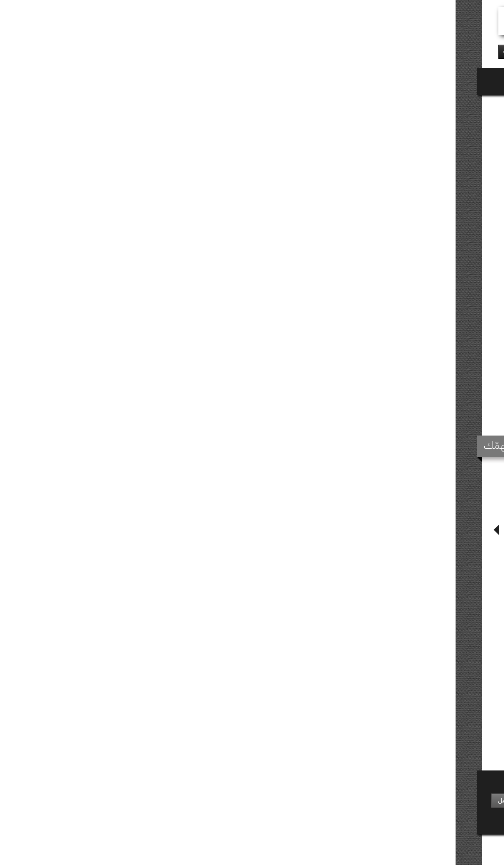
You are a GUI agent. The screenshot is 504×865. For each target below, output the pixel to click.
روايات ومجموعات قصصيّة (401, 106)
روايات (444, 106)
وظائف (314, 805)
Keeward (422, 847)
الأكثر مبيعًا (383, 805)
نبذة (464, 796)
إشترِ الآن (255, 266)
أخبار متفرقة (236, 796)
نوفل (463, 106)
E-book (215, 266)
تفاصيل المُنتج (340, 396)
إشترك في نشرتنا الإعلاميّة (131, 784)
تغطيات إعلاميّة (231, 805)
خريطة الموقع (316, 846)
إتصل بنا (312, 814)
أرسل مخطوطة (305, 796)
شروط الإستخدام (271, 846)
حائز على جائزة (379, 814)
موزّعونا (460, 805)
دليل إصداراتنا (454, 814)
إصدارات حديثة (379, 796)
